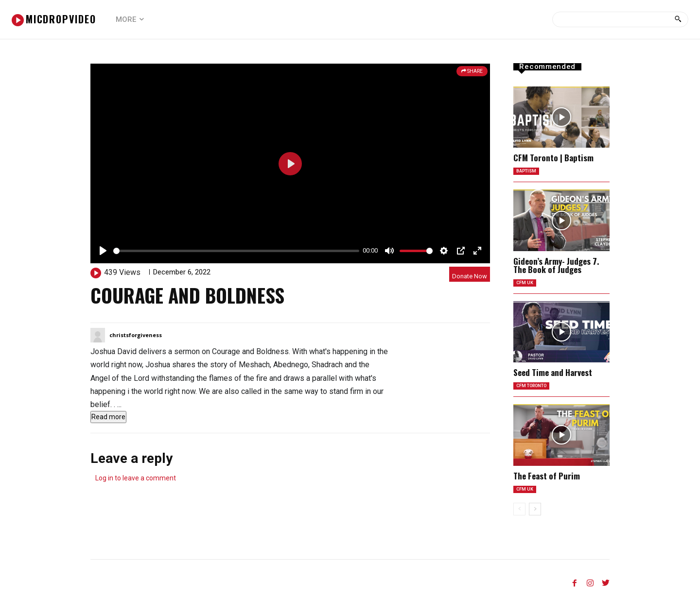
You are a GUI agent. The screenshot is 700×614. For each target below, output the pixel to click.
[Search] (678, 19)
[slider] (236, 251)
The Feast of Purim (547, 482)
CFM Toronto (535, 391)
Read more (108, 417)
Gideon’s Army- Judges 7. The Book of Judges (556, 267)
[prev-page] (519, 517)
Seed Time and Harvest (553, 376)
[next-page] (535, 517)
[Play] (103, 251)
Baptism (528, 172)
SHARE (472, 71)
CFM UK (526, 286)
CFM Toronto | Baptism (553, 158)
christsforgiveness (136, 335)
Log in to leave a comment (136, 478)
